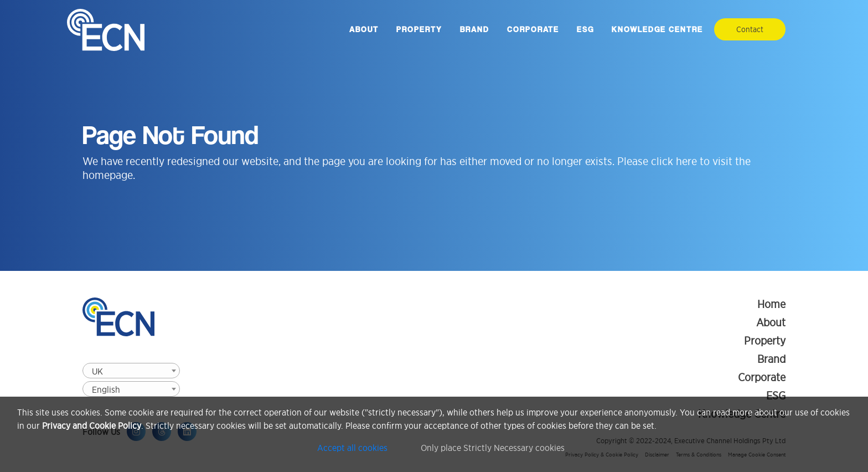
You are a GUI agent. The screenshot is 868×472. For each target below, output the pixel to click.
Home (771, 304)
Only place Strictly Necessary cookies (493, 448)
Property (419, 29)
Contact (750, 29)
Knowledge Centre (657, 29)
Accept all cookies (352, 448)
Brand (475, 29)
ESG (585, 29)
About (364, 29)
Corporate (533, 29)
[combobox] (131, 371)
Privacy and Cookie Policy (92, 425)
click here (674, 161)
